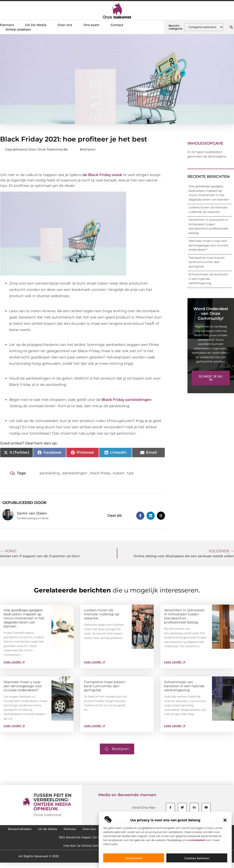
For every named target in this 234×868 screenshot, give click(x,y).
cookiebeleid (196, 840)
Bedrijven (88, 149)
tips (130, 473)
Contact (117, 25)
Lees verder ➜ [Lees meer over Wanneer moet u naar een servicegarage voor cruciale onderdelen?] (14, 725)
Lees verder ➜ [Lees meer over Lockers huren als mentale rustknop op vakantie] (94, 662)
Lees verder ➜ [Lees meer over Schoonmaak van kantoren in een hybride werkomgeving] (175, 725)
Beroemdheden (22, 830)
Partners (7, 25)
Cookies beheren (197, 858)
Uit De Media (36, 25)
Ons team (91, 25)
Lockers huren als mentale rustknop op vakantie (101, 614)
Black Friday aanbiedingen (127, 400)
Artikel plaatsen (18, 29)
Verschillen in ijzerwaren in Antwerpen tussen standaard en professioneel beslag (184, 616)
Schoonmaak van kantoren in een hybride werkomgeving (208, 279)
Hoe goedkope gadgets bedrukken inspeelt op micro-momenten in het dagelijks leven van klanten (24, 618)
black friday (100, 473)
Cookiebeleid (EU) (49, 840)
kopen (119, 473)
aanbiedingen (75, 473)
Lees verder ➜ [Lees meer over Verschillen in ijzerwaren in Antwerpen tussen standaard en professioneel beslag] (175, 662)
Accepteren (134, 858)
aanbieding (50, 473)
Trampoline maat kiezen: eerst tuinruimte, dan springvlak (207, 262)
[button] (225, 820)
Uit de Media (54, 830)
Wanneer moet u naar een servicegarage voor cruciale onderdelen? (208, 245)
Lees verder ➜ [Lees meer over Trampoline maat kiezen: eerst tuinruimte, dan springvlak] (94, 725)
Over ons (65, 25)
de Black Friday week (102, 175)
